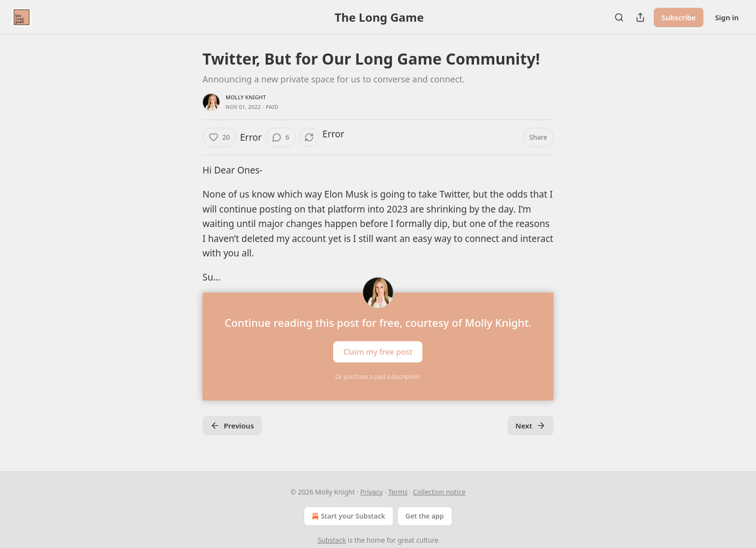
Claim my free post (378, 351)
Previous (232, 426)
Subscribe (679, 17)
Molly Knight (246, 97)
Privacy (371, 492)
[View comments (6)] (281, 137)
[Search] (619, 17)
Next (531, 426)
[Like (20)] (219, 137)
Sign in (727, 17)
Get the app (425, 516)
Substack (332, 540)
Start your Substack (347, 516)
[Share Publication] (640, 17)
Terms (398, 492)
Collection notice (439, 492)
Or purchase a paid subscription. (378, 377)
